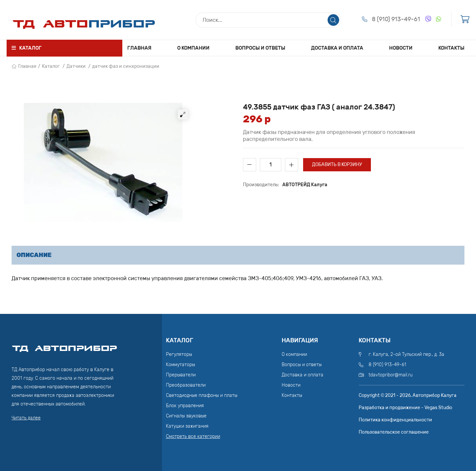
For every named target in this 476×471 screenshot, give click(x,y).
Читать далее (26, 418)
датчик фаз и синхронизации (126, 66)
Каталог (51, 66)
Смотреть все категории (193, 436)
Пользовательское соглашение (394, 432)
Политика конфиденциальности (395, 420)
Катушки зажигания (187, 426)
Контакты (451, 48)
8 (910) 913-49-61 (396, 19)
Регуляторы (179, 354)
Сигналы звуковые (186, 416)
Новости (401, 48)
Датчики (76, 66)
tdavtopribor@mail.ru (391, 375)
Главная (139, 48)
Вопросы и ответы (260, 48)
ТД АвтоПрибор (64, 345)
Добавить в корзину (337, 165)
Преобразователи (186, 385)
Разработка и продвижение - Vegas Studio (405, 408)
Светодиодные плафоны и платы (202, 395)
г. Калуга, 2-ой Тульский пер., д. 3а (406, 354)
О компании (193, 48)
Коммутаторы (180, 365)
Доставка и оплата (337, 48)
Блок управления (185, 406)
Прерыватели (181, 375)
